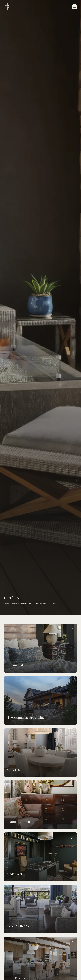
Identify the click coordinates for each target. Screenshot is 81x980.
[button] (74, 7)
